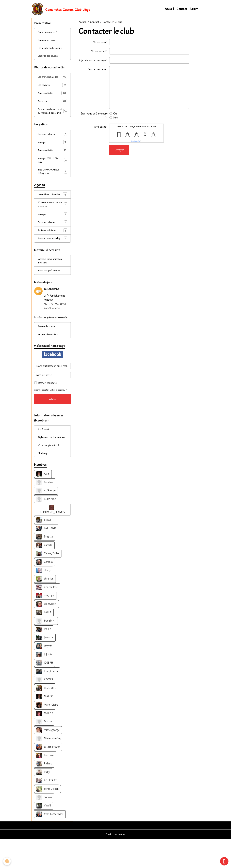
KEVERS (45, 709)
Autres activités (53, 96)
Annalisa (45, 511)
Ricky (43, 801)
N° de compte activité (50, 474)
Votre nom (100, 43)
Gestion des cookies (116, 863)
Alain (43, 503)
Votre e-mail (98, 52)
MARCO (45, 726)
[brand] (61, 9)
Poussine (45, 784)
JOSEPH (45, 692)
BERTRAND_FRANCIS (52, 538)
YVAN (44, 835)
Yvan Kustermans (50, 843)
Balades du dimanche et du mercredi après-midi (53, 117)
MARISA (45, 742)
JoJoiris (44, 684)
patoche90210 (48, 776)
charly (44, 600)
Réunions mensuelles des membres (53, 219)
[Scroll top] (224, 861)
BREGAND (46, 557)
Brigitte (45, 566)
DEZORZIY (46, 633)
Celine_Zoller (48, 583)
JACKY (44, 658)
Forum (194, 9)
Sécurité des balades (49, 58)
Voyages (53, 150)
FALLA (44, 642)
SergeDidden (47, 818)
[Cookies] (7, 861)
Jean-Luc (45, 667)
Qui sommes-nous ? (49, 34)
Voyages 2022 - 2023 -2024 (53, 169)
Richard (44, 793)
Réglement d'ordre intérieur (48, 463)
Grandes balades (53, 142)
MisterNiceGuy (49, 768)
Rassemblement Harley (53, 254)
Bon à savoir (45, 453)
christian (45, 608)
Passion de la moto (49, 344)
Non (116, 118)
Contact (182, 9)
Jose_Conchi (47, 700)
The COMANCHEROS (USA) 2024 (53, 181)
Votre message (97, 70)
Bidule (44, 549)
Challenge (43, 482)
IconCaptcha (136, 142)
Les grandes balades (53, 80)
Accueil (169, 9)
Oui (115, 114)
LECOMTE (46, 717)
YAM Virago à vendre (50, 287)
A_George (46, 520)
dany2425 (45, 625)
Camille (44, 574)
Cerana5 (45, 591)
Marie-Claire (47, 734)
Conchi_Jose (47, 616)
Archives (53, 104)
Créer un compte (42, 409)
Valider (52, 422)
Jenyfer (44, 675)
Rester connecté (47, 402)
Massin (44, 751)
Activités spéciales (53, 246)
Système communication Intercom (52, 277)
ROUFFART (47, 810)
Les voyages (53, 88)
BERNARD (46, 528)
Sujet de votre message (92, 61)
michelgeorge (48, 759)
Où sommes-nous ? (49, 42)
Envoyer (119, 151)
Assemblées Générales (53, 206)
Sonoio (44, 826)
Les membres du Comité (52, 50)
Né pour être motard (50, 353)
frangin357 (46, 650)
